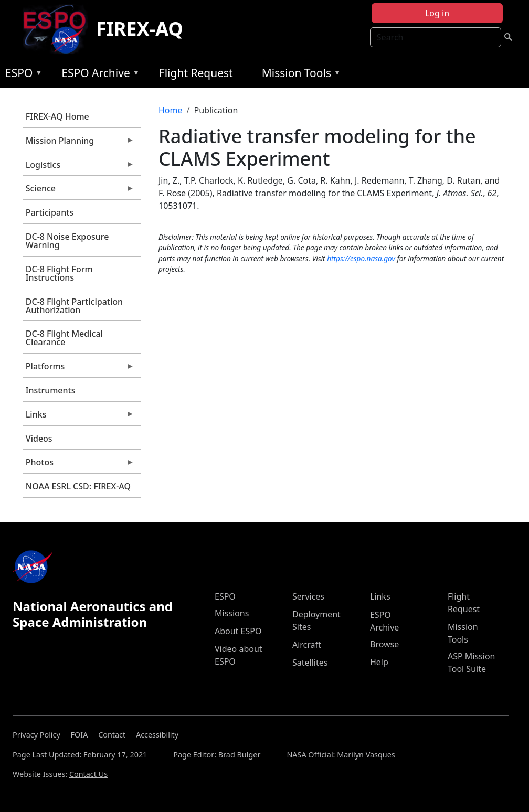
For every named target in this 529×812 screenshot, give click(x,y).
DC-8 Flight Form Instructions (59, 273)
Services (308, 596)
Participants (50, 212)
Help (379, 662)
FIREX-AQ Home (57, 116)
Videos (39, 439)
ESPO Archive (98, 75)
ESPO (21, 75)
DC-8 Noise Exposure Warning (67, 241)
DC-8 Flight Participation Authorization (74, 306)
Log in (437, 13)
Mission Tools (299, 75)
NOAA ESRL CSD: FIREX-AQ (78, 486)
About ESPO (238, 631)
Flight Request (196, 73)
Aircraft (307, 645)
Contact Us (88, 774)
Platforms (79, 369)
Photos (79, 465)
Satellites (310, 663)
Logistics (79, 167)
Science (79, 191)
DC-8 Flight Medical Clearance (64, 338)
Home (171, 110)
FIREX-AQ (140, 29)
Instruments (51, 390)
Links (79, 417)
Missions (232, 613)
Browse (384, 644)
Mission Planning (79, 143)
